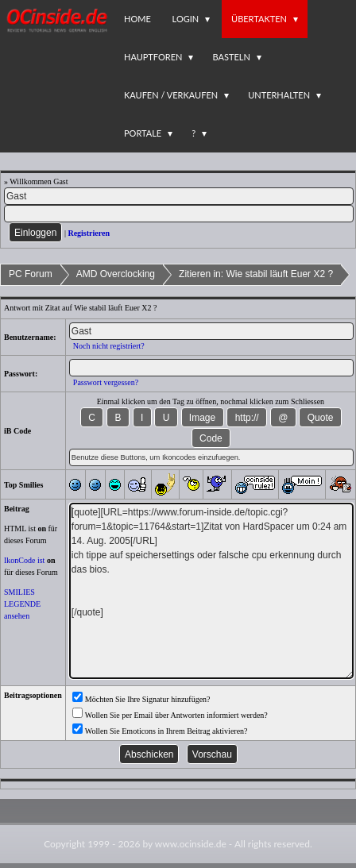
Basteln (231, 57)
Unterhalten (279, 95)
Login (186, 19)
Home (137, 19)
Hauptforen (153, 57)
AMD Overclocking (116, 274)
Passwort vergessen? (106, 382)
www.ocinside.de (191, 844)
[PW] (179, 214)
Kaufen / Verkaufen (171, 95)
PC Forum (31, 274)
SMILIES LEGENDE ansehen (22, 604)
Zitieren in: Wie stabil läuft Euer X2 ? (256, 274)
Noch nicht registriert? (109, 346)
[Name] (179, 196)
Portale (143, 133)
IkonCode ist (24, 560)
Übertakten (259, 19)
